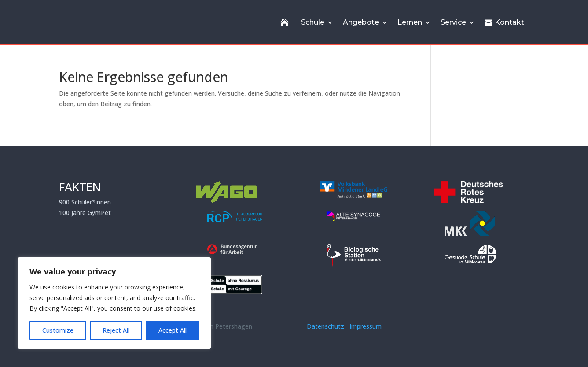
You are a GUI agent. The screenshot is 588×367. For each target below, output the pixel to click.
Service (453, 22)
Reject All (116, 330)
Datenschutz (327, 326)
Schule (313, 22)
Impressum (366, 326)
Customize (58, 330)
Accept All (173, 330)
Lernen (410, 22)
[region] (114, 303)
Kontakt (504, 22)
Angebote (361, 22)
